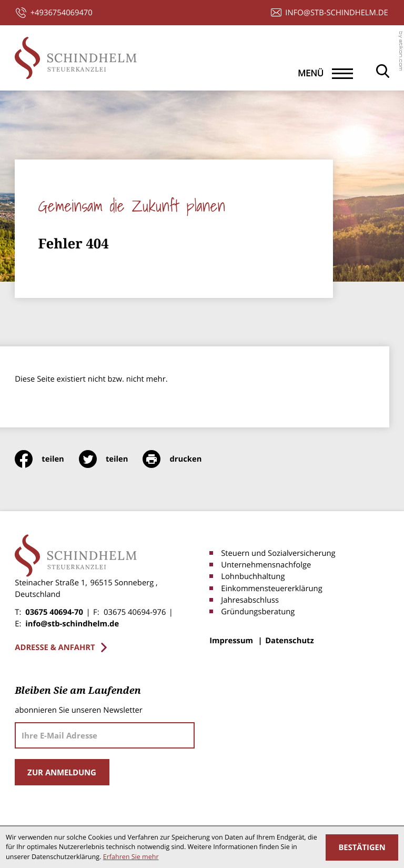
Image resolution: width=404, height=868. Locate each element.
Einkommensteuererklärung (271, 588)
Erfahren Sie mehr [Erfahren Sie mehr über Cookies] (131, 857)
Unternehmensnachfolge (266, 565)
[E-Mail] (105, 735)
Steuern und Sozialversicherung (278, 553)
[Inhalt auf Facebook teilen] (47, 459)
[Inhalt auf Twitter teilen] (111, 459)
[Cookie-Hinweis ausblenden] (362, 847)
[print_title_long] (179, 459)
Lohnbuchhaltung (253, 576)
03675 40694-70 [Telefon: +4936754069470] (54, 612)
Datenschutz (290, 641)
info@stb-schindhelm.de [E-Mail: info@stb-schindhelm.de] (72, 624)
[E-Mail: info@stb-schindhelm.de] (330, 13)
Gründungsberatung (258, 612)
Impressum (231, 641)
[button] (54, 13)
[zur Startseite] (75, 58)
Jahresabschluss (250, 600)
